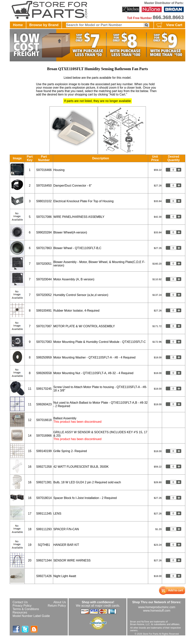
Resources (20, 612)
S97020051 (44, 264)
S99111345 (44, 514)
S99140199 (44, 451)
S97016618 (44, 420)
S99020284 (44, 232)
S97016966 (44, 436)
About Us (60, 602)
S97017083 (44, 342)
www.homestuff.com (157, 611)
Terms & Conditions (26, 609)
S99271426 (44, 576)
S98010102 (44, 201)
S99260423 (44, 404)
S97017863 (44, 248)
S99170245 (44, 389)
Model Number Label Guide (31, 616)
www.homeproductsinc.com (157, 607)
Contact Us (20, 602)
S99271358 (44, 467)
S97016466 (44, 170)
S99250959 (44, 357)
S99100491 (44, 311)
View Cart (169, 25)
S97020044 (44, 279)
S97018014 (44, 498)
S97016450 (44, 186)
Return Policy (57, 606)
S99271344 (44, 560)
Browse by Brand (44, 25)
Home (18, 25)
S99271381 (44, 482)
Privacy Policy (22, 606)
